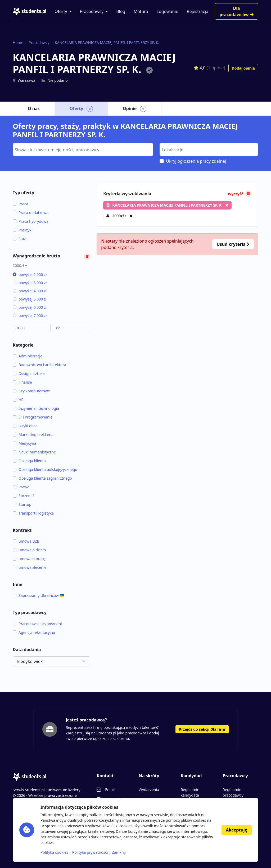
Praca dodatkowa (31, 213)
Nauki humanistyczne (34, 452)
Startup (22, 504)
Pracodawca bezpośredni (37, 624)
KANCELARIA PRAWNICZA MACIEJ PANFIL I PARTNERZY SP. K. (107, 42)
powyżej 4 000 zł (30, 291)
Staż (19, 239)
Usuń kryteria (233, 244)
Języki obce (25, 426)
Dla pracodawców (237, 11)
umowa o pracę (29, 559)
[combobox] (83, 149)
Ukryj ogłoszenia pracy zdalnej (196, 161)
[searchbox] (82, 149)
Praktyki (23, 230)
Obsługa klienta (29, 461)
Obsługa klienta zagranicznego (42, 478)
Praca (20, 204)
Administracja (28, 356)
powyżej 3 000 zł (30, 283)
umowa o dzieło (29, 550)
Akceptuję (237, 830)
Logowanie (168, 11)
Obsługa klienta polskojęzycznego (45, 469)
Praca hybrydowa (31, 221)
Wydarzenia (149, 790)
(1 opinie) (216, 68)
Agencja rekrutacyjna (34, 632)
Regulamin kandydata (190, 792)
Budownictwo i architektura (39, 365)
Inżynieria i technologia (36, 408)
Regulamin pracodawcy (233, 792)
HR (18, 400)
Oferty (61, 11)
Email (110, 790)
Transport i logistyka (33, 513)
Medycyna (24, 443)
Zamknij (119, 852)
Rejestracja (197, 11)
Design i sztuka (29, 373)
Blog (121, 11)
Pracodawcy (92, 11)
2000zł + (119, 216)
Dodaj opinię (243, 68)
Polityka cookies (54, 852)
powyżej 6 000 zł (30, 307)
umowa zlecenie (30, 567)
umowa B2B (26, 541)
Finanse (22, 382)
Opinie (135, 109)
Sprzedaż (24, 496)
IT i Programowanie (33, 417)
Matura (141, 11)
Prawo (21, 487)
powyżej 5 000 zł (30, 299)
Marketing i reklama (33, 435)
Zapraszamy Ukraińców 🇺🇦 (39, 595)
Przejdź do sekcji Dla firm (202, 729)
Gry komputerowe (31, 391)
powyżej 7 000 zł (30, 315)
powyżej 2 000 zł (30, 274)
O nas (34, 108)
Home (18, 42)
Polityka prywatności (90, 852)
